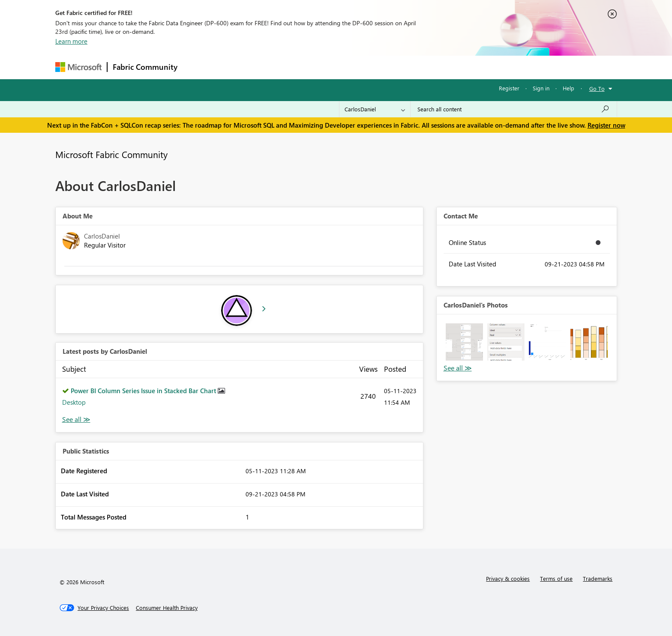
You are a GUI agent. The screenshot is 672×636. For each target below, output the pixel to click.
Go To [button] (597, 88)
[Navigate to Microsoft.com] (78, 67)
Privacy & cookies (508, 578)
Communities (308, 67)
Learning (379, 67)
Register (509, 88)
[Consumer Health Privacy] (167, 608)
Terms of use (556, 578)
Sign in (541, 88)
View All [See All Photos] (458, 368)
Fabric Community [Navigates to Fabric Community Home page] (145, 67)
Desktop (74, 402)
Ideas (270, 67)
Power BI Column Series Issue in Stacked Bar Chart (144, 391)
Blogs (346, 67)
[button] (464, 342)
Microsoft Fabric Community (111, 154)
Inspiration (235, 67)
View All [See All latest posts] (76, 420)
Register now (606, 125)
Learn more (71, 41)
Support (415, 67)
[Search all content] (514, 109)
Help (568, 88)
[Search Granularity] (375, 109)
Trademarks (598, 578)
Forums (197, 67)
